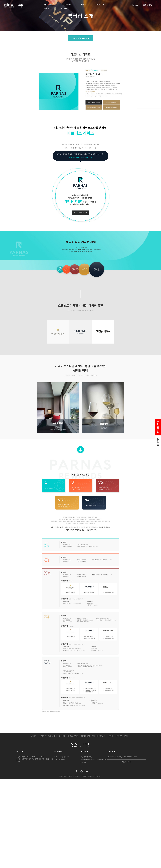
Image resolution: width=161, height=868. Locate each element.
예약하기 (68, 4)
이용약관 (110, 736)
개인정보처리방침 (73, 736)
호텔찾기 (34, 736)
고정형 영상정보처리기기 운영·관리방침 (93, 736)
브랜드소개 (100, 4)
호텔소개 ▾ (83, 4)
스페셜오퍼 (48, 8)
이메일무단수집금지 (122, 736)
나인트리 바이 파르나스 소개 (48, 736)
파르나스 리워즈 (50, 4)
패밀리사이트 (127, 762)
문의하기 (64, 8)
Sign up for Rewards (81, 38)
